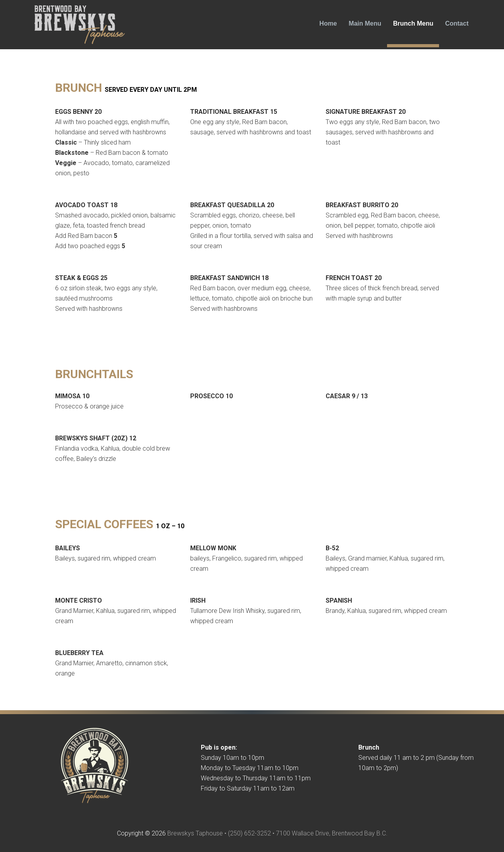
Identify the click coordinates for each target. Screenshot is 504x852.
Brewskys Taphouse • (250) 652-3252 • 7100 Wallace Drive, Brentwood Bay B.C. (277, 833)
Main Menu (365, 23)
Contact (457, 23)
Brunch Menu (413, 23)
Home (328, 23)
